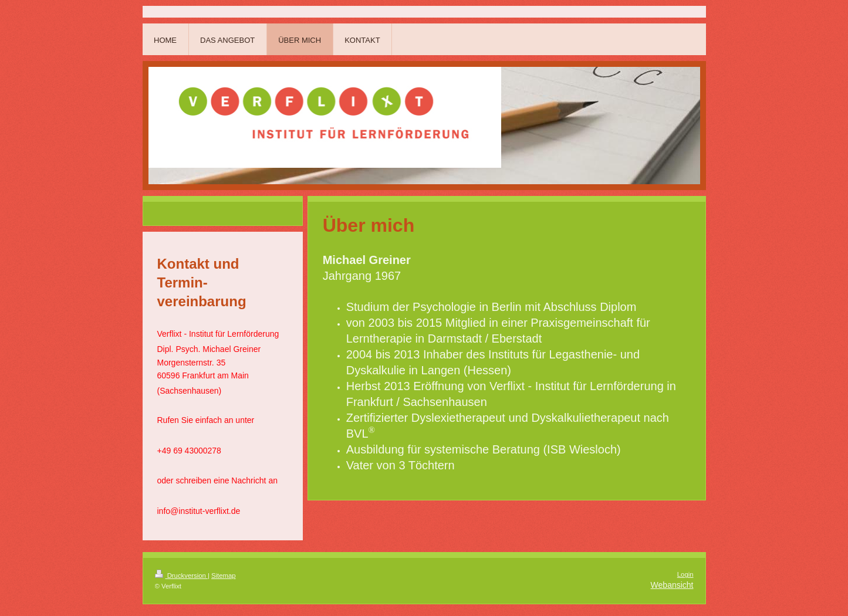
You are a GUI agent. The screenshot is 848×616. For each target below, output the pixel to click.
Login (685, 574)
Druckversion (181, 576)
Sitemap (224, 576)
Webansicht (672, 585)
